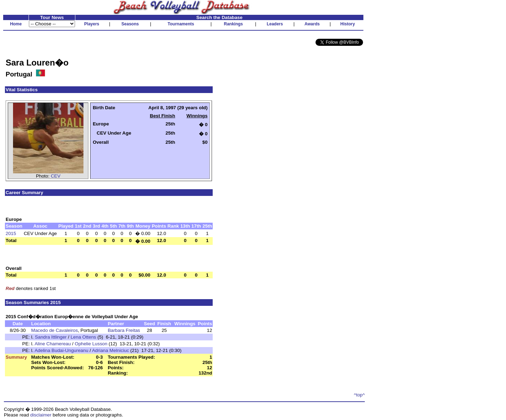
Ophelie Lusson (91, 344)
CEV (55, 176)
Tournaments (181, 24)
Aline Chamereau (53, 344)
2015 (11, 233)
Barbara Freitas (124, 330)
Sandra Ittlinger (51, 337)
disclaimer (41, 415)
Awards (312, 24)
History (348, 24)
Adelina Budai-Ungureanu (61, 350)
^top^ (359, 395)
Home (16, 24)
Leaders (275, 24)
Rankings (233, 24)
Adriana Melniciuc (110, 350)
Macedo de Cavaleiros (55, 330)
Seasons (130, 24)
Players (92, 24)
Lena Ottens (83, 337)
